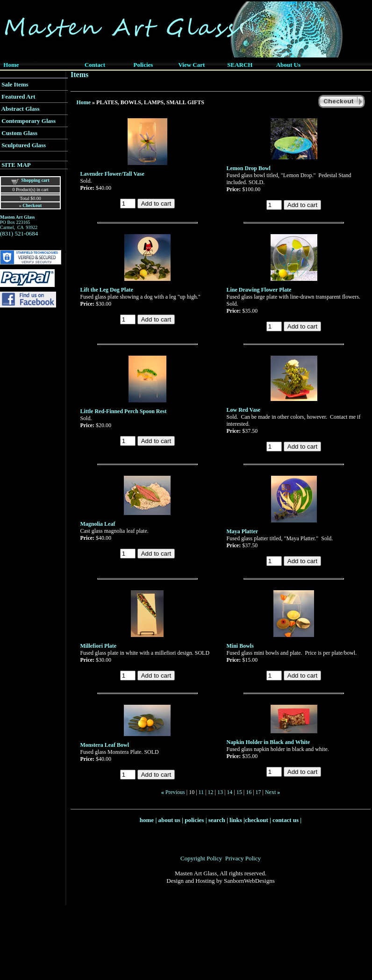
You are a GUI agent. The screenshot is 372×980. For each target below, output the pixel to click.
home (147, 820)
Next (270, 792)
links (236, 820)
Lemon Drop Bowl (249, 168)
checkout (257, 820)
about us (169, 820)
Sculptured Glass (24, 145)
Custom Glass (19, 133)
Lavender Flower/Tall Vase (112, 174)
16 (249, 792)
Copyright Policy (201, 858)
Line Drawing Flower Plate (259, 290)
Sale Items (15, 84)
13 (220, 792)
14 (229, 792)
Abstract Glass (21, 109)
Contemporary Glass (29, 121)
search (217, 820)
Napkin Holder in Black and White (268, 742)
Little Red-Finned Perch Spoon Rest (123, 411)
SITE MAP (16, 165)
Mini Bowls (240, 646)
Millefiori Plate (98, 646)
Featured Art (18, 97)
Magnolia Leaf (97, 524)
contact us (286, 820)
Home (83, 102)
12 (211, 792)
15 (239, 792)
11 (201, 792)
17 (258, 792)
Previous (175, 792)
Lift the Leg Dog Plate (106, 290)
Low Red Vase (244, 410)
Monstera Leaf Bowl (104, 745)
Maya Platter (243, 531)
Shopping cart (35, 180)
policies (194, 820)
